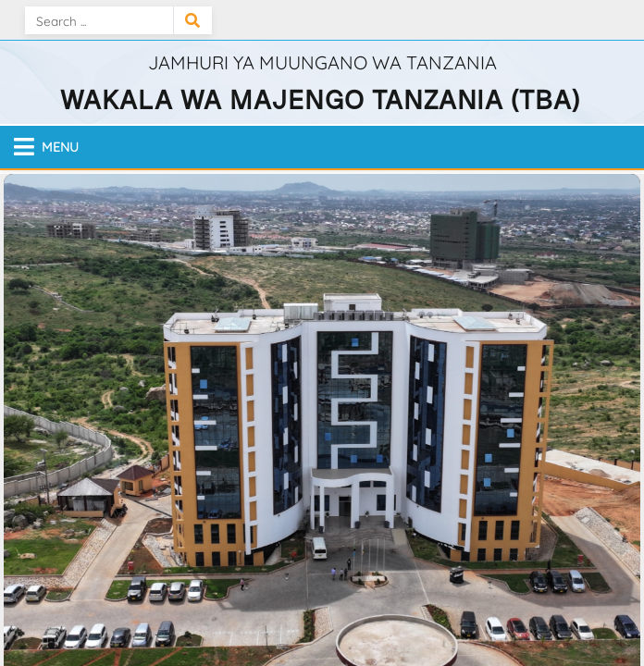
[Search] (99, 20)
